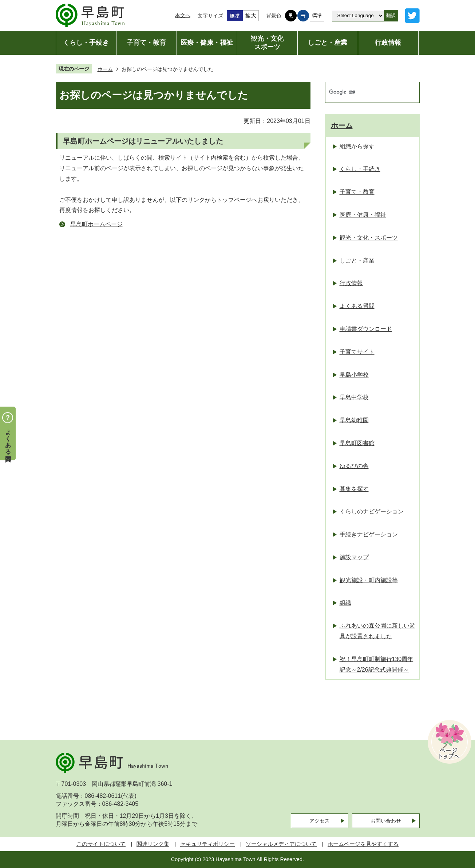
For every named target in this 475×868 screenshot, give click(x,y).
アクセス (320, 821)
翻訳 (391, 15)
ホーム (105, 69)
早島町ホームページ (96, 224)
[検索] (365, 92)
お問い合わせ (386, 821)
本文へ (183, 15)
